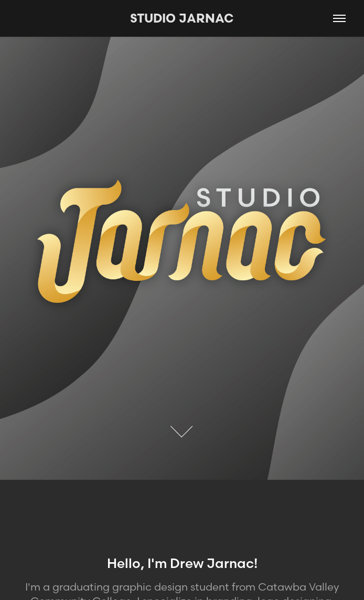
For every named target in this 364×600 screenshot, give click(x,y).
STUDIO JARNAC (182, 18)
